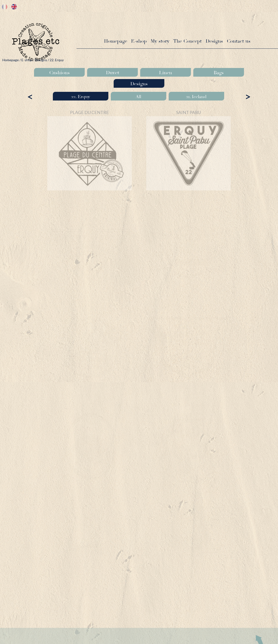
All (138, 97)
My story (160, 41)
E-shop (139, 41)
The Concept (188, 41)
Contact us (239, 41)
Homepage (116, 41)
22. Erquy (81, 97)
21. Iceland (196, 97)
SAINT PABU (188, 112)
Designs (214, 41)
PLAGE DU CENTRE (89, 112)
